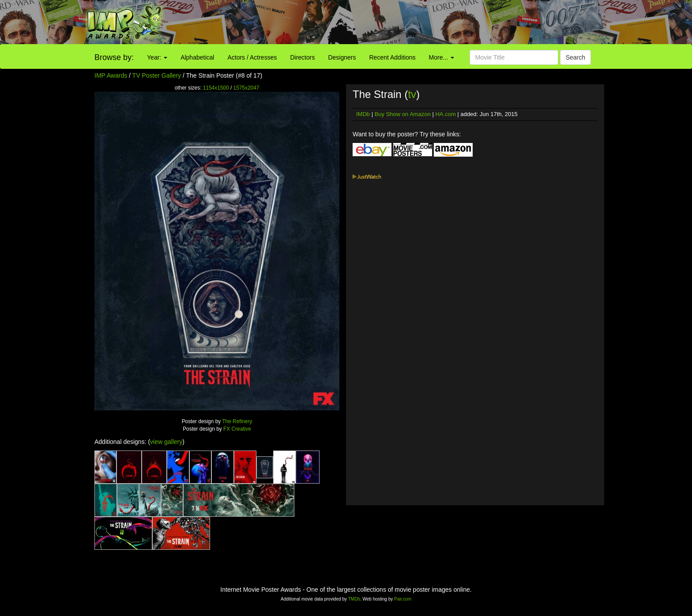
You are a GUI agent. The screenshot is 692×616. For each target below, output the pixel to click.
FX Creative (237, 429)
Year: (157, 57)
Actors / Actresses (252, 57)
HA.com (445, 114)
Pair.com (403, 599)
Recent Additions (393, 57)
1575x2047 (246, 88)
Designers (342, 57)
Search (575, 57)
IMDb (363, 114)
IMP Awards (111, 75)
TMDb (354, 599)
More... (442, 57)
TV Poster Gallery (157, 75)
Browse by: (114, 57)
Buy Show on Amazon (403, 114)
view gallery (166, 442)
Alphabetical (197, 57)
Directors (302, 57)
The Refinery (237, 421)
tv (412, 94)
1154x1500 (216, 88)
